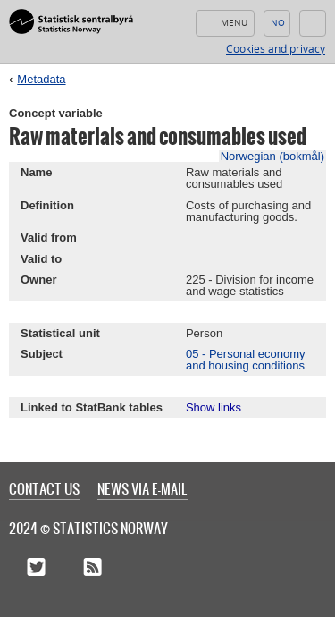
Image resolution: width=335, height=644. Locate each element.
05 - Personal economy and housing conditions (246, 360)
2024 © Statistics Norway (88, 528)
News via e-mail (142, 488)
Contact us (44, 488)
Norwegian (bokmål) (272, 156)
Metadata (41, 79)
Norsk (277, 23)
